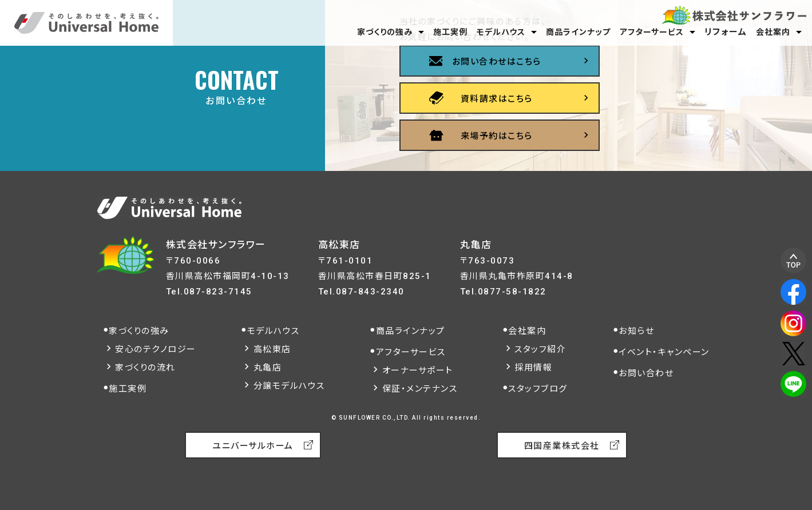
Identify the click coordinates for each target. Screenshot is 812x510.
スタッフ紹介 (540, 349)
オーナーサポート (418, 370)
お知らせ (636, 331)
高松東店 (272, 349)
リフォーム (726, 32)
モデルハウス (501, 32)
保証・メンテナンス (420, 389)
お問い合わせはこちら (497, 62)
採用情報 (533, 368)
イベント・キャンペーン (664, 352)
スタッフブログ (538, 389)
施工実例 (450, 32)
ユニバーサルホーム (253, 446)
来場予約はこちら (497, 136)
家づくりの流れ (145, 368)
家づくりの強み (385, 32)
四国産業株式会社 (562, 446)
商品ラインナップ (578, 32)
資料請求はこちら (497, 99)
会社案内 (773, 32)
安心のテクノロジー (156, 349)
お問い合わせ (646, 373)
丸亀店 (268, 368)
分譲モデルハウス (289, 386)
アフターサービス (652, 32)
